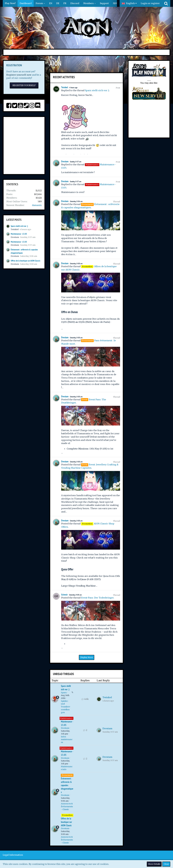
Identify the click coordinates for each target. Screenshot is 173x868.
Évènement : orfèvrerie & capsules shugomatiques (67, 785)
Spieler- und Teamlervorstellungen (66, 707)
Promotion (67, 815)
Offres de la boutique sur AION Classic (26, 261)
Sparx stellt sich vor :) (19, 226)
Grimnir (64, 595)
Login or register (150, 3)
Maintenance (66, 718)
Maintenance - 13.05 (19, 234)
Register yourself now (19, 75)
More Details (154, 864)
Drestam (15, 237)
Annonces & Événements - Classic (67, 806)
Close (166, 864)
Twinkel (15, 229)
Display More (87, 657)
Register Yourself (24, 85)
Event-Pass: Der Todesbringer (97, 598)
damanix (37, 205)
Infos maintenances (67, 739)
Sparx (64, 693)
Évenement (67, 775)
